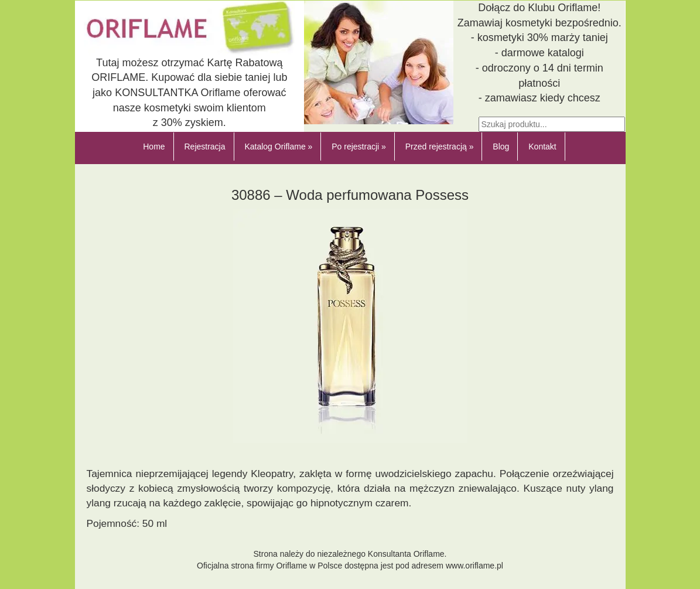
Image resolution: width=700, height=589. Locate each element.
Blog (501, 147)
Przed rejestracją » (440, 147)
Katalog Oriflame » (278, 147)
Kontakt (542, 147)
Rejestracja (204, 147)
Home (154, 147)
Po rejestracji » (359, 147)
